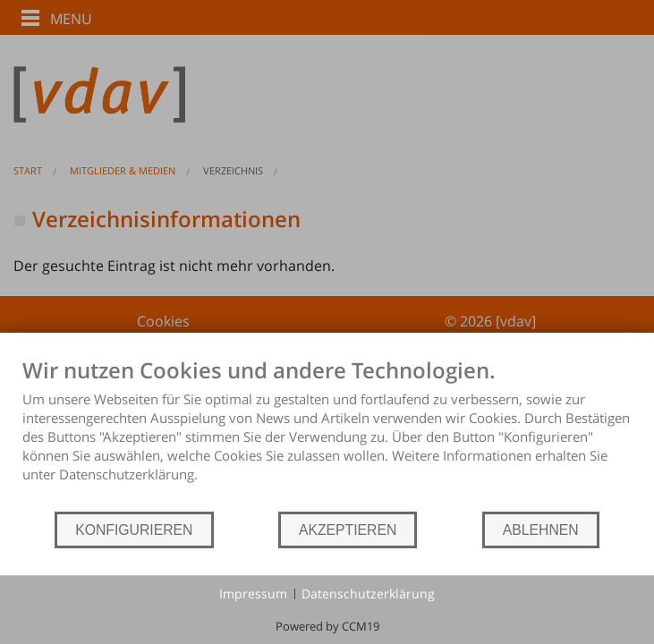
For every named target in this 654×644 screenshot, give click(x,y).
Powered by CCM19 (327, 626)
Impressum (253, 593)
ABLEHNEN (541, 530)
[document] (327, 433)
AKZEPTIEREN (348, 530)
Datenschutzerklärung (368, 593)
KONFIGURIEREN (134, 530)
